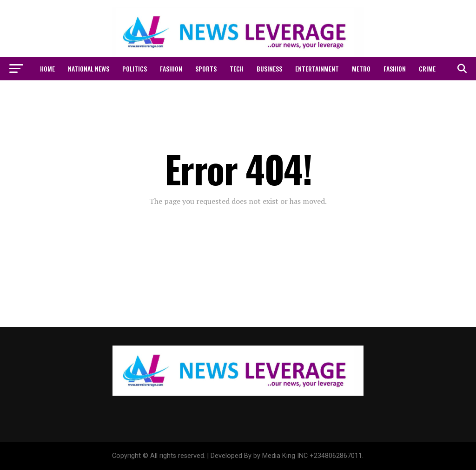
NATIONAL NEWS (89, 69)
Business (269, 69)
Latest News (261, 93)
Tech (237, 69)
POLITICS (135, 69)
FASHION (171, 69)
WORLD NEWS (214, 93)
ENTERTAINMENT (317, 69)
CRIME (427, 69)
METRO (361, 69)
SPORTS (206, 69)
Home (47, 69)
